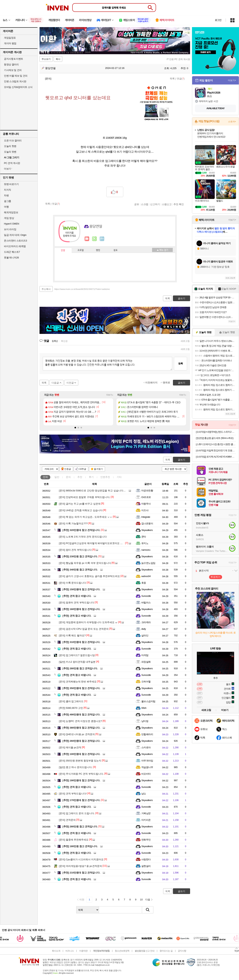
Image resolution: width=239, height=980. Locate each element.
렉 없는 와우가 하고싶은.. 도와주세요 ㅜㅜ (86, 517)
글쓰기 (182, 460)
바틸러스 (146, 603)
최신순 (64, 341)
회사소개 (56, 951)
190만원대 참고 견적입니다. (81, 780)
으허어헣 (146, 682)
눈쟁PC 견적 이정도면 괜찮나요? (80, 721)
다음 (148, 900)
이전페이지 (151, 383)
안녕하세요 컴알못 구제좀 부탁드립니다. (84, 497)
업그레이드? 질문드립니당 (77, 655)
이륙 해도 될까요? (72, 635)
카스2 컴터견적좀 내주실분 (77, 662)
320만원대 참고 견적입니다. (81, 530)
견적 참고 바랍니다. (77, 596)
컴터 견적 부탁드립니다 (75, 550)
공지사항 (182, 951)
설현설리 (146, 866)
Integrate (146, 517)
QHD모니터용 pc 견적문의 (77, 734)
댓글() (181, 79)
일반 (57, 477)
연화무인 (146, 840)
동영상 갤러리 (11, 64)
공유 (137, 204)
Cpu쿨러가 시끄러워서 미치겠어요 (81, 859)
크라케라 (146, 622)
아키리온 (146, 820)
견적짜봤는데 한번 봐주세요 (78, 682)
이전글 (70, 383)
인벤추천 (105, 477)
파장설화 (146, 662)
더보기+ (110, 395)
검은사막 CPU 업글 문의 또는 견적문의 (84, 629)
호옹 (144, 583)
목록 (172, 79)
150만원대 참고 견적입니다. (81, 589)
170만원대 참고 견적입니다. (81, 800)
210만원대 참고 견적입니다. (81, 873)
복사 (58, 59)
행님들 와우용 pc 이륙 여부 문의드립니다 (85, 563)
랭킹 (98, 250)
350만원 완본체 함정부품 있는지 (80, 761)
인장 (63, 251)
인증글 (68, 469)
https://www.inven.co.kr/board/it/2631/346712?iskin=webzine (82, 289)
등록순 (55, 341)
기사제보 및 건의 (13, 70)
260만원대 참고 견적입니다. (81, 741)
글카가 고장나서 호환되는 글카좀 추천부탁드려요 (89, 576)
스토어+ (232, 122)
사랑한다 (146, 859)
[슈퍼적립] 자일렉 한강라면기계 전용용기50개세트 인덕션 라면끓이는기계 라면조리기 (216, 450)
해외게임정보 (11, 212)
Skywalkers (147, 530)
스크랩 (145, 204)
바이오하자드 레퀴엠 (15, 246)
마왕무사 (146, 504)
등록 (180, 364)
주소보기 (46, 59)
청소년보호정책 (122, 951)
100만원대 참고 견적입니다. (81, 754)
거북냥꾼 (146, 813)
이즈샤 (145, 510)
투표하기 (215, 577)
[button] (75, 428)
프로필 (81, 250)
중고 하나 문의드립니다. (76, 767)
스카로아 (146, 747)
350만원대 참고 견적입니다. (81, 688)
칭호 (116, 250)
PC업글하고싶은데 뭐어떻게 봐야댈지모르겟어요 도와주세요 (96, 543)
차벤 (6, 195)
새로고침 (185, 341)
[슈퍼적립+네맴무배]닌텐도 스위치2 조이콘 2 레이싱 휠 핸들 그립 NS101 (216, 432)
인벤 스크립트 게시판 (15, 81)
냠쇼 (144, 794)
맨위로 (166, 383)
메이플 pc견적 (70, 747)
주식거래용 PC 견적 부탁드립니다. (81, 774)
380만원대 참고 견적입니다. (81, 728)
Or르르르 (146, 497)
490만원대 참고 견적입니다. (81, 715)
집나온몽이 (147, 524)
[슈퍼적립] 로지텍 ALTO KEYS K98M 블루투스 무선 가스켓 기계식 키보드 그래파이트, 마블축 (216, 457)
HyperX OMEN (11, 224)
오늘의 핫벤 (10, 146)
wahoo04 (146, 576)
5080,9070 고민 (71, 708)
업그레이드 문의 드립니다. (77, 813)
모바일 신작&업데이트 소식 (18, 87)
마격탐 (145, 655)
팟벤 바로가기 (11, 184)
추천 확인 (179, 204)
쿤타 (144, 537)
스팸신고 (167, 204)
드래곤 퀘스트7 (12, 252)
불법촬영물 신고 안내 (145, 951)
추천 (80, 477)
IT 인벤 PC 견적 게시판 (178, 59)
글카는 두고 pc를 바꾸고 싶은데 (80, 504)
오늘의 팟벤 (10, 152)
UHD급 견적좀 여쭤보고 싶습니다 (81, 510)
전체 (45, 477)
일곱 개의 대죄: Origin (15, 235)
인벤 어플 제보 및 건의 (16, 76)
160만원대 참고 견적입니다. (81, 609)
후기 (91, 477)
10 (141, 900)
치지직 (8, 190)
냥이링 (145, 721)
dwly (144, 629)
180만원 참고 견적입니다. (80, 846)
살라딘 (145, 635)
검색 (148, 910)
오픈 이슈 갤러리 (13, 140)
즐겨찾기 (98, 469)
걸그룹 (8, 201)
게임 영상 (9, 218)
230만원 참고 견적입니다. (80, 556)
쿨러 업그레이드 (71, 701)
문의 (68, 477)
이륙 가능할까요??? (73, 524)
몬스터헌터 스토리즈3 (15, 241)
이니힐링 (94, 239)
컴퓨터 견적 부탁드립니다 (76, 603)
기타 (119, 477)
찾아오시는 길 (166, 951)
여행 (6, 207)
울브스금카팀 (148, 701)
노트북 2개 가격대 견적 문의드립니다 (83, 537)
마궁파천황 (147, 491)
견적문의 (67, 820)
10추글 (83, 469)
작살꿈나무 (147, 767)
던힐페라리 (147, 734)
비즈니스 (70, 951)
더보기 (102, 239)
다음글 (55, 383)
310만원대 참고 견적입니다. (81, 642)
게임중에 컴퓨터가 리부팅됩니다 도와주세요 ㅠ (88, 622)
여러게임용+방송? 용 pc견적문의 (80, 866)
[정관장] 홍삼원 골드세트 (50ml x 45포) (215, 438)
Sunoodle (146, 596)
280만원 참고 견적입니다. (80, 668)
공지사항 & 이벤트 (14, 59)
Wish (144, 708)
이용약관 (83, 951)
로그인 (218, 20)
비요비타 (146, 774)
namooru (146, 550)
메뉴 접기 (162, 250)
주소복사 (46, 289)
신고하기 (155, 204)
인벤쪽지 (87, 239)
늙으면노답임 (148, 563)
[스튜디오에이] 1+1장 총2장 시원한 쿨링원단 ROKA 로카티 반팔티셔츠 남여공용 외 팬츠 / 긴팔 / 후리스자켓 (216, 444)
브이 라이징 (10, 229)
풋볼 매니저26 (11, 258)
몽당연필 (49, 68)
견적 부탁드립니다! (73, 794)
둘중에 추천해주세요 (74, 840)
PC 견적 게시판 (12, 163)
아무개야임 (147, 761)
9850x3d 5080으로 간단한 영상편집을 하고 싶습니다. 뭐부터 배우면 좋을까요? (105, 491)
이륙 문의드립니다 (72, 583)
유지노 (145, 543)
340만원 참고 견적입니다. (80, 570)
